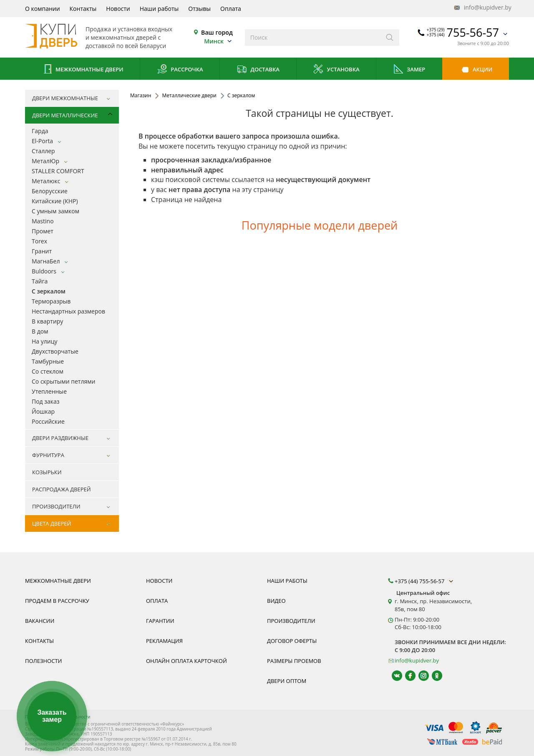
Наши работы (159, 9)
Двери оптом (287, 681)
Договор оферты (292, 641)
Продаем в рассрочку (57, 601)
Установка (336, 70)
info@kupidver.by (482, 8)
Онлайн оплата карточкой (186, 661)
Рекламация (164, 641)
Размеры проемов (294, 661)
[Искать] (390, 38)
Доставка (258, 70)
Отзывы (199, 9)
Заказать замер (52, 716)
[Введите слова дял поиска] (313, 38)
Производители (291, 621)
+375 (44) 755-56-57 (425, 581)
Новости (118, 9)
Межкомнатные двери (83, 70)
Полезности (43, 661)
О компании (43, 9)
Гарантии (160, 621)
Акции (476, 70)
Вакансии (40, 621)
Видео (276, 601)
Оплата (231, 9)
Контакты (83, 9)
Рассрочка (180, 70)
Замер (409, 70)
